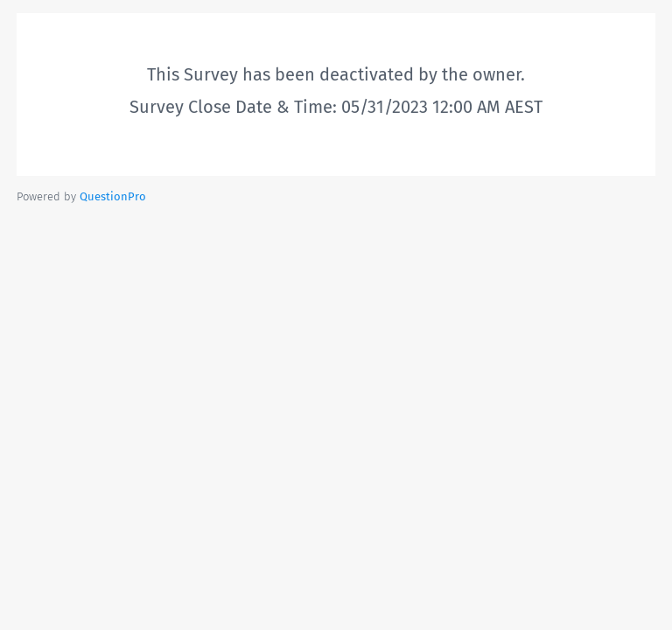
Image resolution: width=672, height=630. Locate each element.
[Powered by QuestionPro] (113, 196)
